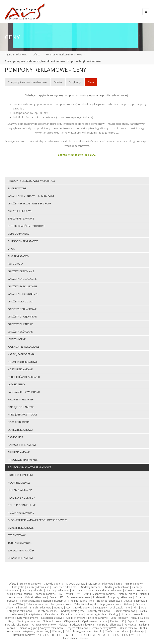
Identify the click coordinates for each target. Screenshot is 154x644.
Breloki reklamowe (30, 584)
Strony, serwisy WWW (104, 628)
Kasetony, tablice (96, 614)
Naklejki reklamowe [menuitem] (21, 407)
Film (136, 608)
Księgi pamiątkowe (52, 618)
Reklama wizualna (30, 601)
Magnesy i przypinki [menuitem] (21, 399)
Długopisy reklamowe (101, 584)
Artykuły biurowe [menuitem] (20, 211)
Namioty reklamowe (28, 621)
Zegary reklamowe (110, 604)
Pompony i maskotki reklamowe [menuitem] (27, 82)
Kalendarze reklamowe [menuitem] (24, 347)
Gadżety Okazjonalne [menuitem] (22, 316)
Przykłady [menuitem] (75, 82)
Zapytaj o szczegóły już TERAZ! (77, 155)
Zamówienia (70, 638)
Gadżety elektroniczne (65, 587)
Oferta (36, 55)
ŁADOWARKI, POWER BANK (74, 594)
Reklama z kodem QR (55, 601)
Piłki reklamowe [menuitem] (19, 452)
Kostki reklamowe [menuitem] (20, 369)
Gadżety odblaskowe (117, 587)
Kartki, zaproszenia (136, 590)
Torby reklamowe (61, 604)
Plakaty (63, 625)
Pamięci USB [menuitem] (15, 437)
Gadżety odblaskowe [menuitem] (22, 309)
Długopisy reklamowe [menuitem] (23, 241)
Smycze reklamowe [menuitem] (21, 528)
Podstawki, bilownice (82, 625)
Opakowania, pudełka (95, 621)
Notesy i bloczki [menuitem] (19, 422)
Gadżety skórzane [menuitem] (20, 332)
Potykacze (130, 625)
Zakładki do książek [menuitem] (21, 550)
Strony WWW (16, 604)
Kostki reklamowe (46, 594)
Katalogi (114, 614)
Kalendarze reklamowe (109, 590)
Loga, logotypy (119, 618)
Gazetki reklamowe (125, 611)
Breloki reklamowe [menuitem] (21, 218)
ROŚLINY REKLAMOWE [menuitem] (21, 513)
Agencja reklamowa (16, 55)
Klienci (126, 631)
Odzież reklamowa (36, 597)
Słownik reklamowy (24, 635)
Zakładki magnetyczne (78, 631)
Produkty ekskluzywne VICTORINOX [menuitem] (31, 181)
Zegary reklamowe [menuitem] (21, 558)
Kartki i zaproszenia (72, 614)
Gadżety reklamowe (58, 590)
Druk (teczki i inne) (120, 608)
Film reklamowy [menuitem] (18, 256)
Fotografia (18, 587)
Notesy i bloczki (128, 594)
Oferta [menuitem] (58, 82)
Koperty (126, 614)
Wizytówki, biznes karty (36, 631)
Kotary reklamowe (28, 618)
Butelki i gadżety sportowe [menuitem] (26, 226)
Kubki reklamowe (75, 618)
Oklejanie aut (72, 621)
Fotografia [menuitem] (15, 264)
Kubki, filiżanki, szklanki (20, 594)
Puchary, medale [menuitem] (19, 483)
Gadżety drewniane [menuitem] (21, 271)
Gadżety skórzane (83, 590)
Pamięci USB (57, 597)
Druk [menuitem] (11, 249)
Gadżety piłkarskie (33, 590)
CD (68, 608)
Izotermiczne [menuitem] (17, 339)
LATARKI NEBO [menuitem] (16, 384)
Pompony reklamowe (120, 597)
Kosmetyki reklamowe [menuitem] (23, 362)
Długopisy (101, 608)
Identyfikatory (34, 614)
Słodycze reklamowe (109, 601)
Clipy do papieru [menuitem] (19, 234)
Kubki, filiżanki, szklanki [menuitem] (24, 377)
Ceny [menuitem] (91, 82)
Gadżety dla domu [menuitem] (20, 301)
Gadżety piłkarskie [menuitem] (20, 324)
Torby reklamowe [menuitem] (20, 543)
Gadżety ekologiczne (73, 611)
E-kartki (98, 631)
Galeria (128, 604)
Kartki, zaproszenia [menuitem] (21, 354)
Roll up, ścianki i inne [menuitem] (22, 505)
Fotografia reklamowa (20, 611)
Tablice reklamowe (37, 604)
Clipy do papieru (53, 584)
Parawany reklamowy (44, 625)
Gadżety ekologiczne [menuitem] (22, 279)
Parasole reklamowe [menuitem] (22, 445)
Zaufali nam (112, 631)
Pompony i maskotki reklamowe (64, 55)
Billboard (21, 608)
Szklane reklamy (128, 628)
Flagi (144, 608)
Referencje (138, 631)
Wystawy (57, 631)
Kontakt (84, 638)
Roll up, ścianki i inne (82, 601)
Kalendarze (52, 614)
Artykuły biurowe (76, 584)
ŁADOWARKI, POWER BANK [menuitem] (24, 392)
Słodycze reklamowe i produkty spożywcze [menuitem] (38, 520)
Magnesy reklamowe (104, 594)
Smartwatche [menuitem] (17, 188)
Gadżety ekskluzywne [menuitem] (23, 286)
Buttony (59, 608)
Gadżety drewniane (38, 587)
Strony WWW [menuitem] (17, 535)
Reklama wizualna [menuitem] (20, 490)
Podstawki (99, 597)
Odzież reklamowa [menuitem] (20, 430)
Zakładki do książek (85, 604)
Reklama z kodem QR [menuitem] (21, 498)
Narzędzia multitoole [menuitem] (23, 414)
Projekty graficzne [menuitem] (21, 475)
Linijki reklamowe (98, 618)
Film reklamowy (134, 584)
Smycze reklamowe (134, 601)
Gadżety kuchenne (91, 587)
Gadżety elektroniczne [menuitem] (23, 294)
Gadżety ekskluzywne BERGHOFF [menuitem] (29, 203)
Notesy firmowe (52, 621)
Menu (134, 618)
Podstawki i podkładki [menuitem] (23, 460)
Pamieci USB (117, 621)
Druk (119, 584)
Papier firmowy (136, 621)
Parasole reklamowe (78, 597)
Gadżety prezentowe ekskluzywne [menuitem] (31, 196)
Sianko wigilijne (29, 628)
